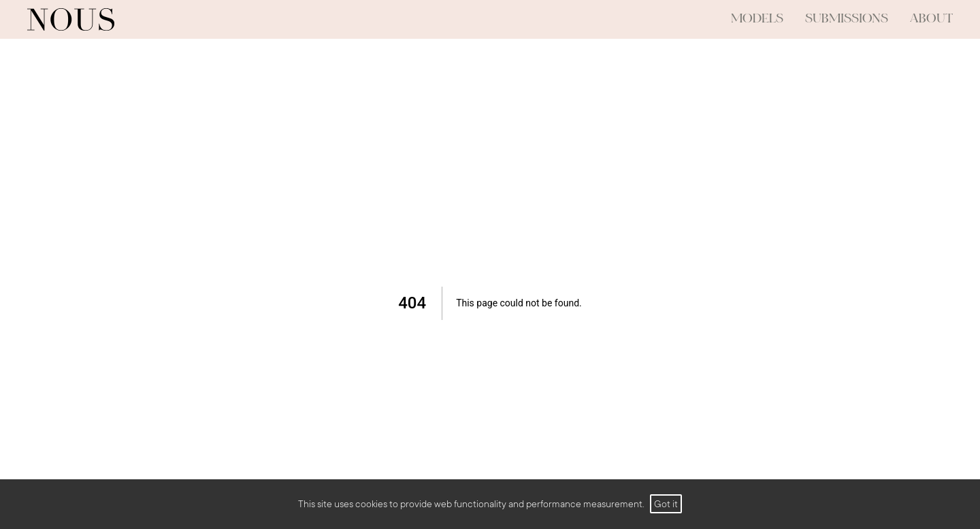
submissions (847, 19)
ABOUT (931, 19)
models (757, 19)
